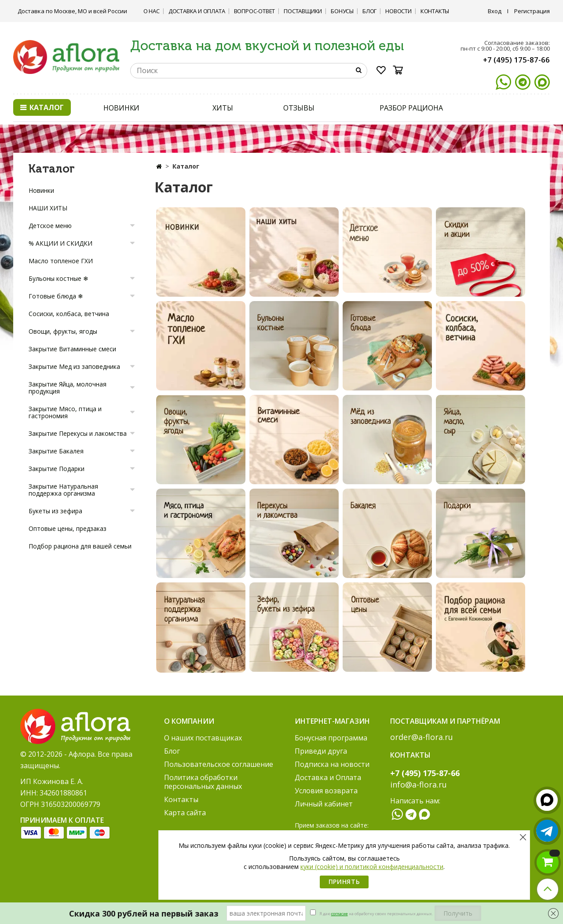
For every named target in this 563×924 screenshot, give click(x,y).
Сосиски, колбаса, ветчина (69, 314)
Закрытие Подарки (57, 469)
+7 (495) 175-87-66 (516, 60)
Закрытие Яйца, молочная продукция (68, 388)
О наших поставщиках (203, 738)
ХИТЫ (223, 108)
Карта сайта (185, 813)
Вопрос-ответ (255, 11)
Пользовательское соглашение (219, 764)
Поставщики (303, 11)
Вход (495, 11)
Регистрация (532, 11)
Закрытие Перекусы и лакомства (78, 433)
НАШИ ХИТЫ (48, 208)
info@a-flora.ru (419, 784)
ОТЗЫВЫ (299, 108)
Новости (398, 11)
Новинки (41, 190)
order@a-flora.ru (422, 737)
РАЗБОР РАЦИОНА (411, 108)
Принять (344, 882)
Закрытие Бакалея (56, 451)
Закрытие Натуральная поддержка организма (63, 490)
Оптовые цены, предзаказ (68, 528)
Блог (369, 11)
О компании (189, 721)
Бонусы (342, 11)
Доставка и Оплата (197, 11)
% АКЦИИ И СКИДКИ (60, 243)
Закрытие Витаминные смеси (72, 349)
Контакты (435, 11)
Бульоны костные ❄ (58, 278)
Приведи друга (321, 751)
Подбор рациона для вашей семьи (80, 546)
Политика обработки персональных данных (203, 782)
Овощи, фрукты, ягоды (63, 331)
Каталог (42, 107)
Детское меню (50, 226)
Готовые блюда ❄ (56, 296)
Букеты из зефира (55, 511)
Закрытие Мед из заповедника (74, 366)
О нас (152, 11)
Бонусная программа (331, 738)
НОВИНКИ (121, 108)
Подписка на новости (332, 764)
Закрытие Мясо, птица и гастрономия (65, 412)
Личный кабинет (324, 804)
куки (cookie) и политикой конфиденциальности (372, 867)
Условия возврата (326, 791)
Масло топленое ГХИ (61, 261)
